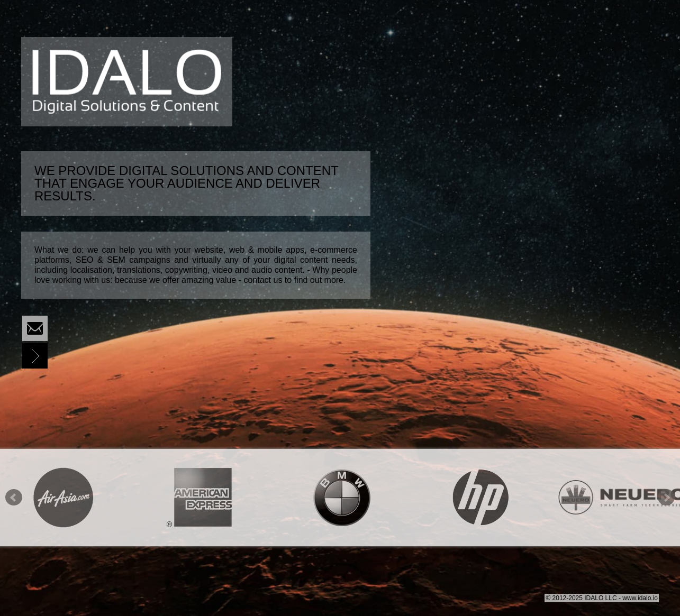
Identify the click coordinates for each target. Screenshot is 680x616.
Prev (14, 498)
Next (666, 498)
